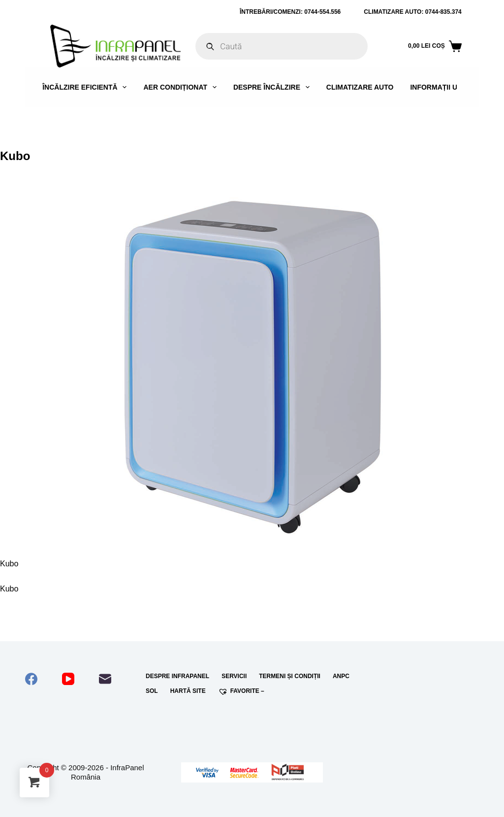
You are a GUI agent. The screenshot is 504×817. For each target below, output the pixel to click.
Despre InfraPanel (177, 676)
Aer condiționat (182, 87)
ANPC (341, 676)
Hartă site (188, 691)
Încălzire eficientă (86, 87)
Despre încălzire (273, 87)
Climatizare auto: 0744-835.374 (413, 12)
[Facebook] (31, 679)
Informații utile (441, 87)
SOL (152, 691)
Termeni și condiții (290, 676)
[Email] (105, 679)
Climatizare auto (360, 87)
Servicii (234, 676)
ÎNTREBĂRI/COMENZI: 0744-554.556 (290, 12)
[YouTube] (68, 679)
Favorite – (241, 691)
